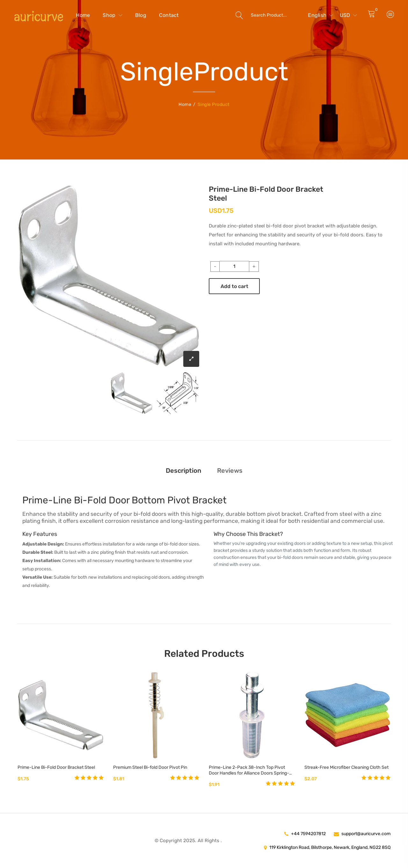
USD (348, 15)
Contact (169, 15)
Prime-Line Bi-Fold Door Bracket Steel (56, 767)
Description (183, 471)
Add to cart (234, 286)
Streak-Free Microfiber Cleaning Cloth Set (346, 767)
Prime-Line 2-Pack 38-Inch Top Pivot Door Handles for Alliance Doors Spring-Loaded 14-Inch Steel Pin (249, 770)
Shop (113, 15)
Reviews (230, 471)
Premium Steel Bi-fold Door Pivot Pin (150, 767)
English (321, 15)
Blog (141, 15)
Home (83, 15)
